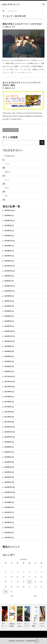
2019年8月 (8, 296)
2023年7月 (8, 231)
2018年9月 (8, 346)
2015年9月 (8, 502)
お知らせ (8, 27)
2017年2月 (8, 417)
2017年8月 (8, 397)
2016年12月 (8, 427)
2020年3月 (8, 276)
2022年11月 (8, 241)
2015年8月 (8, 507)
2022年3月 (8, 261)
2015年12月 (8, 487)
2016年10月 (8, 437)
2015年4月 (8, 528)
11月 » (35, 596)
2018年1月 (8, 372)
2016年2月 (8, 477)
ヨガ (13, 27)
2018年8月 (8, 351)
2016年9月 (8, 442)
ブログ (7, 188)
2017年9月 (8, 392)
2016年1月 (8, 482)
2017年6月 (8, 402)
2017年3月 (8, 412)
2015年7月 (8, 512)
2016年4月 (8, 467)
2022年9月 (8, 246)
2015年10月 (8, 497)
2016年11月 (8, 432)
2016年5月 (8, 462)
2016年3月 (8, 472)
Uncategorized (9, 156)
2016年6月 (8, 457)
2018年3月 (8, 361)
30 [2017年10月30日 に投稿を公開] (6, 592)
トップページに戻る (11, 130)
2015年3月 (8, 533)
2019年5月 (8, 306)
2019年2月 (8, 321)
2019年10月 (8, 291)
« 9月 (12, 596)
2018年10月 (8, 341)
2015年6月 (8, 517)
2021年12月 (8, 266)
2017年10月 (8, 387)
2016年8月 (8, 447)
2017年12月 (8, 377)
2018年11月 (8, 336)
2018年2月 (8, 366)
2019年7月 (8, 301)
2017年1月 (8, 422)
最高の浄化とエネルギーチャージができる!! (22, 24)
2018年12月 (8, 331)
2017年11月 (8, 382)
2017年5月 (8, 407)
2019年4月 (8, 311)
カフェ (7, 180)
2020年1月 (8, 281)
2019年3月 (8, 316)
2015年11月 (8, 492)
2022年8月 (8, 251)
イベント (8, 164)
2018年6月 (8, 356)
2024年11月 (8, 210)
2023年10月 (8, 221)
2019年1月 (8, 326)
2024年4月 (8, 216)
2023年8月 (8, 226)
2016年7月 (8, 452)
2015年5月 (8, 522)
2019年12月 (8, 286)
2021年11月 (8, 271)
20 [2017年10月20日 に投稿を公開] (29, 582)
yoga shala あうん (21, 641)
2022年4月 (8, 256)
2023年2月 (8, 236)
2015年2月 (8, 538)
